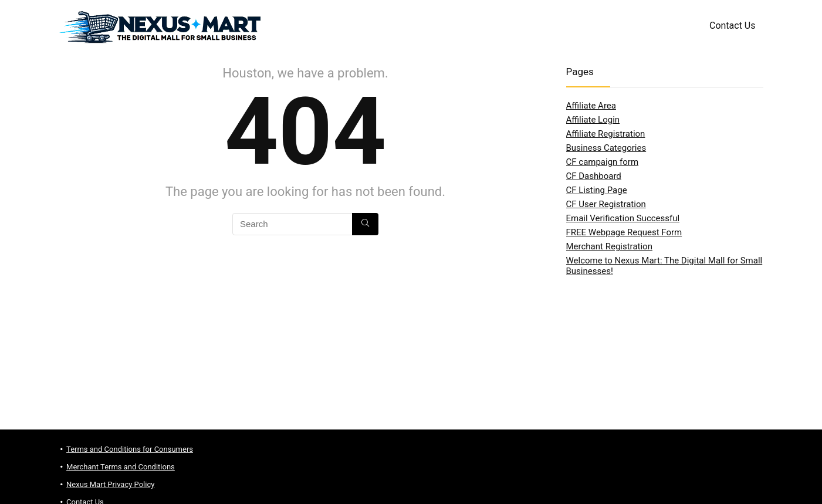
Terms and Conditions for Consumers (130, 449)
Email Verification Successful (623, 218)
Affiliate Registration (606, 134)
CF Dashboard (594, 176)
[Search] (365, 224)
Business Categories (606, 148)
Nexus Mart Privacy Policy (110, 484)
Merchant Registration (609, 246)
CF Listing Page (597, 190)
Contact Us (733, 26)
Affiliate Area (591, 106)
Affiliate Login (593, 120)
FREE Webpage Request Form (624, 232)
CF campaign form (603, 162)
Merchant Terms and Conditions (121, 467)
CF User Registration (606, 204)
